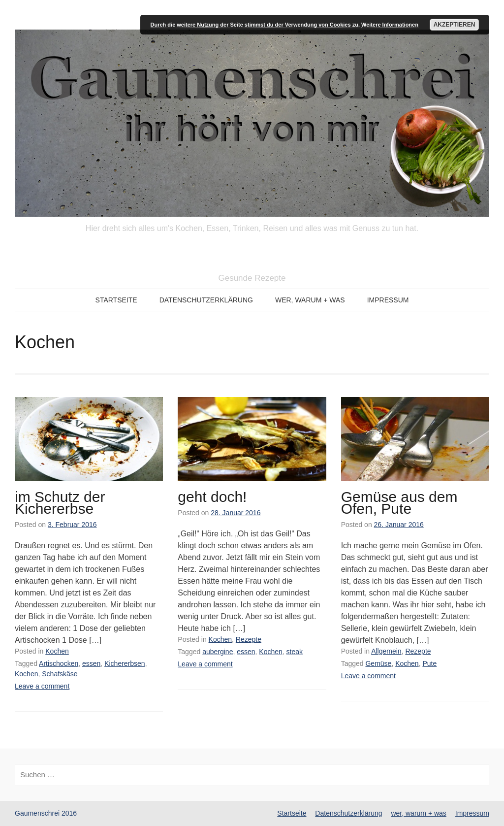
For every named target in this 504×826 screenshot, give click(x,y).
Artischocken (59, 663)
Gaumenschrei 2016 (46, 813)
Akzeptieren (455, 25)
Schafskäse (60, 674)
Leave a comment (42, 686)
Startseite (116, 300)
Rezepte (249, 639)
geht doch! (212, 497)
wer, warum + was (310, 300)
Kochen (57, 651)
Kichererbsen (125, 663)
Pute (429, 663)
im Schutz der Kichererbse (60, 503)
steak (295, 652)
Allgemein (386, 651)
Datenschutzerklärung (206, 300)
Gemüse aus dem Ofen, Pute (399, 503)
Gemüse (378, 663)
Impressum (388, 300)
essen (91, 663)
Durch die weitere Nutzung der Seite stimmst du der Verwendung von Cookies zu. (256, 25)
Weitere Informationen (390, 25)
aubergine (218, 652)
